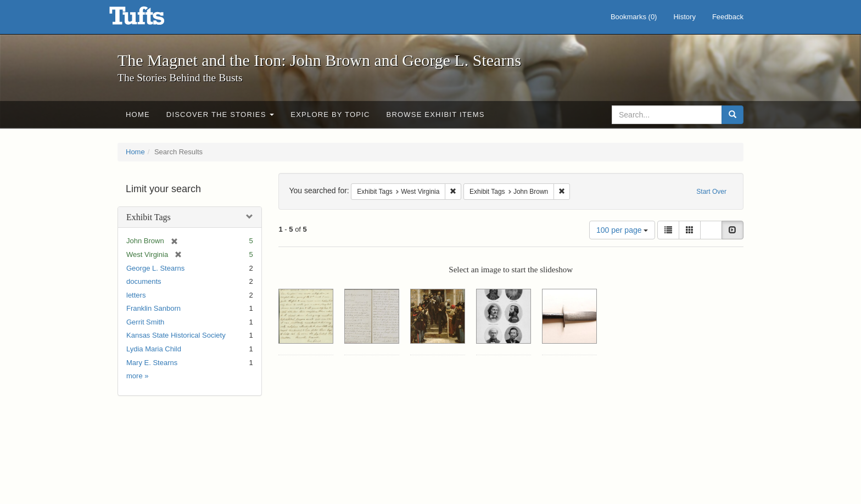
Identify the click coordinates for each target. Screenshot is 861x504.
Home (138, 114)
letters (136, 295)
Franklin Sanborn (153, 308)
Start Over (711, 192)
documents (144, 281)
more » (137, 376)
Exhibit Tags (149, 217)
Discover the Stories (220, 114)
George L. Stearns (155, 268)
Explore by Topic (330, 114)
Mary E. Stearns (152, 363)
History (684, 17)
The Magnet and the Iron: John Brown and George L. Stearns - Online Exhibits (150, 19)
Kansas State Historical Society (176, 335)
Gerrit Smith (145, 322)
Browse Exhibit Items (436, 114)
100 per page (622, 230)
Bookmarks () (634, 17)
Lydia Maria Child (154, 349)
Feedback (728, 17)
